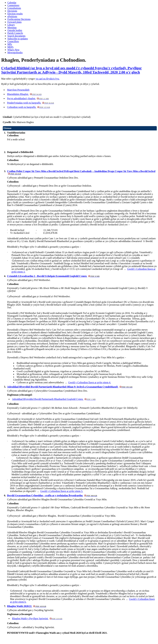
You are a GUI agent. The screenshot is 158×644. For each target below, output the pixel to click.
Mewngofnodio (15, 52)
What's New (13, 50)
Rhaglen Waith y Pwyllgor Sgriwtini (37, 618)
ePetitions (12, 16)
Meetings (12, 28)
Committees (13, 5)
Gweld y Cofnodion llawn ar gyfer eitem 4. (89, 382)
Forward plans (15, 22)
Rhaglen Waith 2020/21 (27, 606)
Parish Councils (15, 33)
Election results (15, 14)
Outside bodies (15, 30)
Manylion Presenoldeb (18, 90)
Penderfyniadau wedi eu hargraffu (31, 103)
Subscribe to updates (18, 39)
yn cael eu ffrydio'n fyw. (48, 79)
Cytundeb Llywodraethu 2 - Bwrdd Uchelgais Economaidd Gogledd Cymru (53, 276)
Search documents (16, 36)
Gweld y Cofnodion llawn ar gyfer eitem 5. (62, 491)
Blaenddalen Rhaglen (24, 94)
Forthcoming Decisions (19, 19)
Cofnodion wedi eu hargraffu (29, 107)
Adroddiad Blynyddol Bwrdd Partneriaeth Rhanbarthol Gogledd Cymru (54, 399)
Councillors (13, 41)
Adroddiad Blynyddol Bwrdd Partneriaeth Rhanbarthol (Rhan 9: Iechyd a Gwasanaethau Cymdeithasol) (70, 387)
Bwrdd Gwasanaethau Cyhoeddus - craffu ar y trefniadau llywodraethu (52, 495)
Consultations (14, 8)
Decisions (12, 11)
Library (11, 25)
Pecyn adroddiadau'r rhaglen (28, 98)
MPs (10, 44)
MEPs (10, 47)
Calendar (12, 3)
